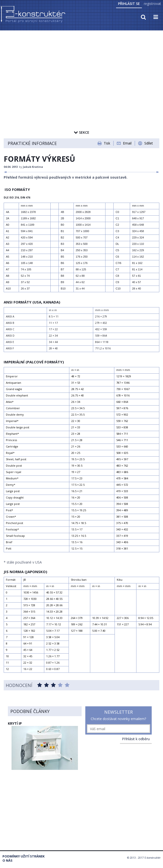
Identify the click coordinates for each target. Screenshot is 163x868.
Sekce (81, 132)
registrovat (152, 4)
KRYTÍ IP (15, 723)
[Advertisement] (81, 68)
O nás (7, 861)
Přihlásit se (129, 4)
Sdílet (149, 143)
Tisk (107, 143)
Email (127, 143)
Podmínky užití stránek (23, 856)
